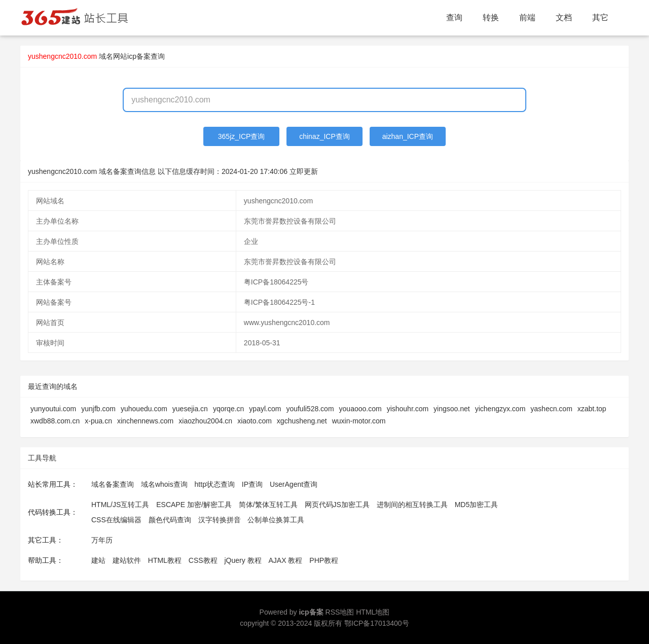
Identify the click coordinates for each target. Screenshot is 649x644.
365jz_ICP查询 (242, 136)
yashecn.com (551, 409)
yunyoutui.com (53, 409)
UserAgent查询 (294, 484)
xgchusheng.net (302, 421)
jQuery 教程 (243, 560)
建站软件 (127, 560)
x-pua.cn (98, 421)
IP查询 (252, 484)
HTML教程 (165, 560)
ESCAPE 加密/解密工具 (194, 505)
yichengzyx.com (500, 409)
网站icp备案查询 (139, 56)
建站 (98, 560)
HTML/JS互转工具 (120, 505)
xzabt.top (592, 409)
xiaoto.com (255, 421)
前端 (527, 17)
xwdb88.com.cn (55, 421)
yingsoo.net (452, 409)
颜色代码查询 (170, 520)
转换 (491, 17)
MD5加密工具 (477, 505)
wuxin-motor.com (359, 421)
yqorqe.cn (228, 409)
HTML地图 (373, 612)
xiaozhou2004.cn (205, 421)
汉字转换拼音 (220, 520)
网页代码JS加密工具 (337, 505)
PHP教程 (324, 560)
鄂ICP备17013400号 (377, 623)
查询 (454, 17)
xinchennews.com (145, 421)
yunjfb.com (98, 409)
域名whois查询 (164, 484)
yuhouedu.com (144, 409)
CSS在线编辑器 (116, 520)
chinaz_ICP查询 (324, 136)
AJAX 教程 (286, 560)
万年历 (102, 540)
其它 (600, 17)
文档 (564, 17)
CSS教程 (203, 560)
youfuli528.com (310, 409)
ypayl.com (265, 409)
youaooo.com (360, 409)
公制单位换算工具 (276, 520)
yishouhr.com (408, 409)
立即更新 (304, 171)
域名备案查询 (113, 484)
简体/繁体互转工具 (268, 505)
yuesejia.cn (190, 409)
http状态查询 (215, 484)
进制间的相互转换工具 (412, 505)
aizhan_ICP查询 (408, 136)
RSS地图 (340, 612)
